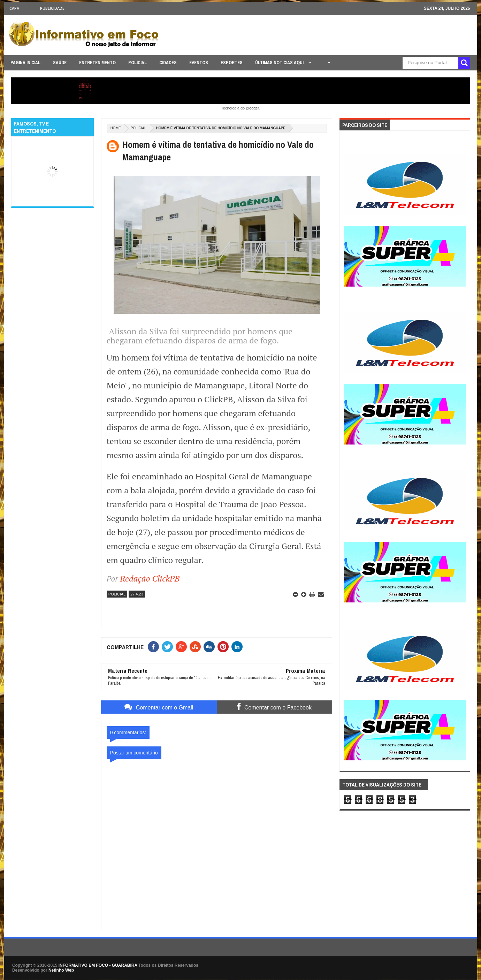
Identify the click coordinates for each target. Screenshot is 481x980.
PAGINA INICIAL (25, 63)
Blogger (252, 108)
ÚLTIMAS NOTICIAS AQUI (280, 63)
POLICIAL (138, 63)
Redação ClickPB (150, 578)
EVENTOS (199, 63)
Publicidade (52, 8)
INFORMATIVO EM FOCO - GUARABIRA (98, 965)
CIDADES (168, 63)
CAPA (14, 8)
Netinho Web (61, 970)
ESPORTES (232, 63)
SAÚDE (60, 63)
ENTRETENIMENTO (97, 63)
